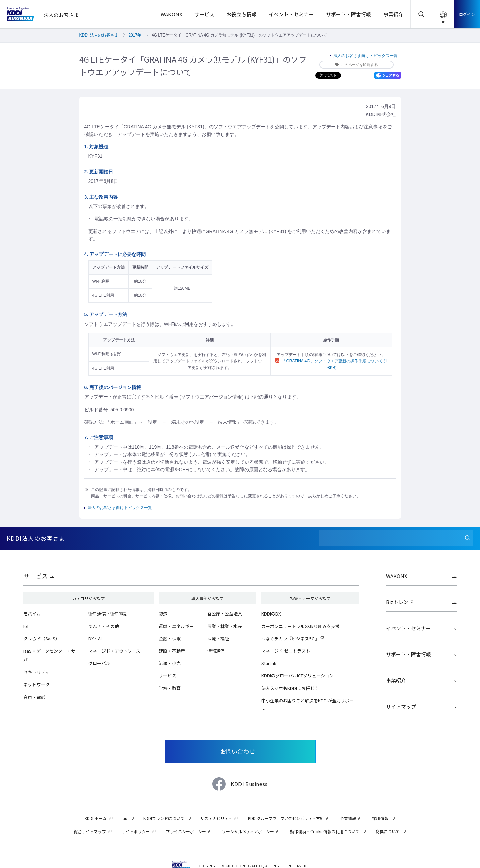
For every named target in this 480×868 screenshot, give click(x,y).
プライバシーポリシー (186, 831)
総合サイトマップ (90, 831)
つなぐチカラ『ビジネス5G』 (290, 638)
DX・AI (95, 638)
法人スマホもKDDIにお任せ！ (290, 688)
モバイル (32, 614)
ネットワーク (37, 685)
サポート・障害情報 (408, 654)
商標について (388, 831)
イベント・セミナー (408, 628)
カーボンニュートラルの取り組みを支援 (300, 626)
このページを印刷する (356, 65)
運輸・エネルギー (176, 626)
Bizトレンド (400, 602)
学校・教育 (170, 688)
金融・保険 (170, 638)
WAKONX (397, 576)
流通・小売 (170, 663)
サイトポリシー (136, 831)
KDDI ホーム (96, 818)
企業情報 (348, 818)
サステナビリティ (216, 818)
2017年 (135, 35)
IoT (26, 626)
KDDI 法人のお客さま (99, 35)
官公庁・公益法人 (225, 614)
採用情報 (380, 818)
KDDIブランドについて (164, 818)
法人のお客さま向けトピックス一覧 (365, 56)
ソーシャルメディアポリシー (248, 831)
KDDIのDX (271, 614)
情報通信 (216, 651)
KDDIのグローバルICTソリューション (297, 676)
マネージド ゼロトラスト (286, 651)
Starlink (269, 663)
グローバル (99, 663)
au (125, 818)
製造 (163, 614)
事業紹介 (396, 680)
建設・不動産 (172, 651)
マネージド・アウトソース (114, 651)
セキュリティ (36, 672)
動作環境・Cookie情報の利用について (325, 831)
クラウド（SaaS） (42, 638)
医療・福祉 (218, 638)
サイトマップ (401, 706)
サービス (36, 576)
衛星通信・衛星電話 (108, 614)
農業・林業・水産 (225, 626)
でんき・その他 (104, 626)
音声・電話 (34, 697)
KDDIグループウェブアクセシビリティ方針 (286, 818)
